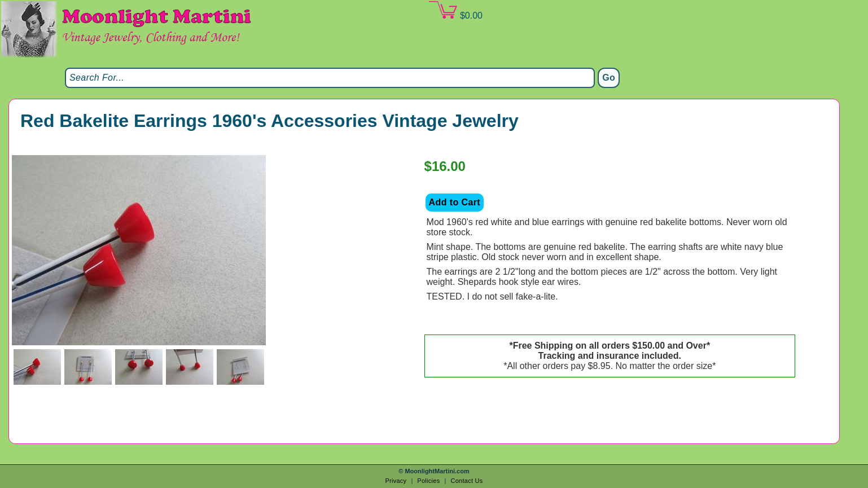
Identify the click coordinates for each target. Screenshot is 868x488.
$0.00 (455, 11)
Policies (428, 481)
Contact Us (466, 481)
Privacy (396, 481)
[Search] (330, 78)
